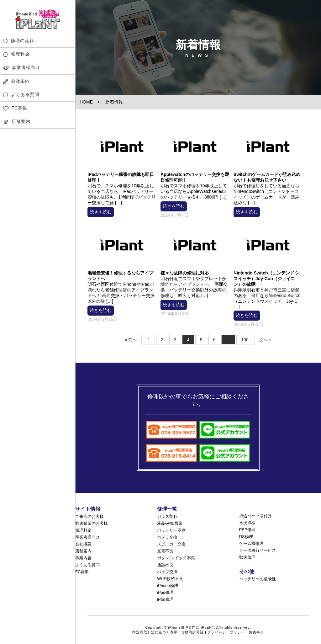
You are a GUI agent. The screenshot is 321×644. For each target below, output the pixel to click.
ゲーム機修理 (251, 543)
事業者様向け (22, 68)
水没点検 (247, 523)
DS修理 (246, 537)
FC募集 (15, 108)
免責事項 (256, 632)
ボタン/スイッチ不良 (176, 558)
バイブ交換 (167, 572)
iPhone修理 (167, 585)
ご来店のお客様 (89, 516)
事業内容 (83, 558)
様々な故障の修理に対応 (185, 273)
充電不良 (165, 551)
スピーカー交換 (171, 544)
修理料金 (16, 54)
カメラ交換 (167, 537)
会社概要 (83, 544)
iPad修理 (165, 592)
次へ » (266, 340)
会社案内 (16, 81)
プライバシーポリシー (226, 632)
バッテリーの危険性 (258, 579)
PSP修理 (247, 530)
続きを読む (101, 212)
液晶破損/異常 (170, 523)
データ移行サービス (258, 550)
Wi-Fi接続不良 (170, 579)
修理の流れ (19, 41)
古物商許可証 (192, 632)
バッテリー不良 (171, 530)
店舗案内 (17, 122)
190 (245, 340)
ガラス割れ (167, 516)
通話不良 (165, 565)
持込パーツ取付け (255, 516)
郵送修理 (247, 557)
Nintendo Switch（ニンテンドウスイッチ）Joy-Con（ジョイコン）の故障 (266, 279)
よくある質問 (21, 95)
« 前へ (131, 340)
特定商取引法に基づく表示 (155, 632)
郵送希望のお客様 (92, 523)
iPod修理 (165, 599)
